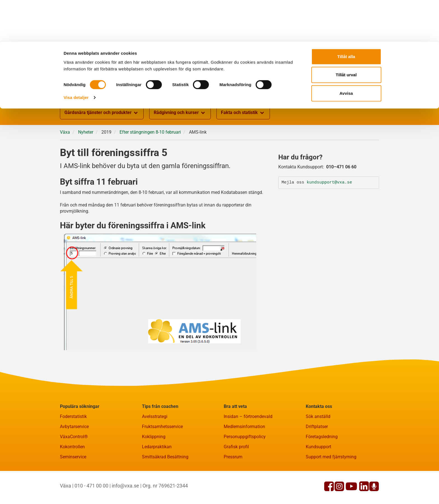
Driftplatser (317, 427)
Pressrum (233, 457)
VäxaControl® (74, 437)
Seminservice (73, 457)
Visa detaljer (76, 56)
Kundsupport (318, 447)
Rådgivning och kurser (180, 113)
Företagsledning (322, 437)
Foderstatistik (73, 416)
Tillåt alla (346, 15)
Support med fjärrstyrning (331, 457)
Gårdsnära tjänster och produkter (102, 113)
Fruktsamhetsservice (162, 427)
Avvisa (346, 51)
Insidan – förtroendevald (248, 416)
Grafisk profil (236, 447)
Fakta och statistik (243, 113)
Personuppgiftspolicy (245, 437)
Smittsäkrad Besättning (165, 457)
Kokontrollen (72, 447)
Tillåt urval (346, 33)
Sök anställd (318, 416)
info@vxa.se (125, 486)
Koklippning (154, 437)
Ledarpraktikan (157, 447)
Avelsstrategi (155, 416)
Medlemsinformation (244, 427)
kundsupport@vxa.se (330, 183)
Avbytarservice (74, 427)
